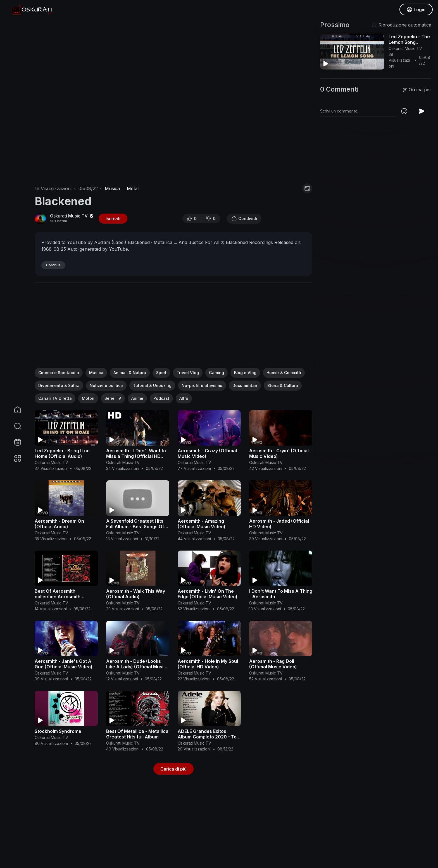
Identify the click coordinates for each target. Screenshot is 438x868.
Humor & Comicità (284, 373)
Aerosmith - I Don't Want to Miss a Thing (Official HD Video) (136, 456)
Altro (184, 398)
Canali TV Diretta (55, 398)
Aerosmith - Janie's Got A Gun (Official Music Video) (64, 664)
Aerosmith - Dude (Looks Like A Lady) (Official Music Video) (136, 667)
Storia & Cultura (283, 385)
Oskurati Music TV (72, 216)
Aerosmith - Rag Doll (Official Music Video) (273, 664)
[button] (14, 426)
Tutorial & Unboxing (152, 385)
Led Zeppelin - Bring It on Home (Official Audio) (62, 453)
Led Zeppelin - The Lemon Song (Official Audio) (409, 42)
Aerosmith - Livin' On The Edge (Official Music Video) (208, 594)
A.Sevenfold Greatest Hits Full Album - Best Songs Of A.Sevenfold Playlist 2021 (135, 527)
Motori (88, 398)
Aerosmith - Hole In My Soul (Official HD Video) (208, 664)
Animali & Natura (130, 373)
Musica (112, 188)
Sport (161, 373)
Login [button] (416, 10)
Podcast (161, 398)
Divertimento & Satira (59, 385)
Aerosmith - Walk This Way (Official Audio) (136, 594)
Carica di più (173, 769)
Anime (137, 398)
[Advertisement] (173, 329)
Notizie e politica (106, 385)
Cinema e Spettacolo (59, 373)
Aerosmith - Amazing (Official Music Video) (202, 524)
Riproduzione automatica (405, 25)
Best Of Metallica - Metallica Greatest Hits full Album (137, 734)
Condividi (244, 219)
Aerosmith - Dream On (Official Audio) (59, 524)
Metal (133, 188)
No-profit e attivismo (202, 385)
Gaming (216, 373)
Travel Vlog (188, 373)
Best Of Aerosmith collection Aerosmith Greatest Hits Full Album (61, 597)
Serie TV (113, 398)
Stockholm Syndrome (58, 731)
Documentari (245, 385)
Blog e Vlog (245, 373)
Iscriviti (113, 219)
